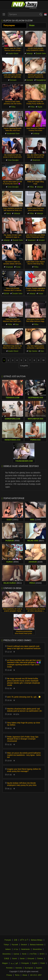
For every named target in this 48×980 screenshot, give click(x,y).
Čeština (40, 959)
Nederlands (26, 949)
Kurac (18, 267)
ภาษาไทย (33, 954)
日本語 (7, 959)
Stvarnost (36, 160)
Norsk (24, 954)
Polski (43, 963)
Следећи (24, 366)
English (35, 963)
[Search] (41, 14)
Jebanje (30, 53)
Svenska (19, 968)
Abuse (25, 975)
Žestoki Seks (41, 53)
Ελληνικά (31, 959)
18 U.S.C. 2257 (36, 975)
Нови (32, 25)
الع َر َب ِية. (15, 963)
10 (44, 360)
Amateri (42, 240)
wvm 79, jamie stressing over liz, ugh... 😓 (24, 697)
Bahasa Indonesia (37, 945)
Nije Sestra (33, 351)
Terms (17, 975)
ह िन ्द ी (24, 940)
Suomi (15, 959)
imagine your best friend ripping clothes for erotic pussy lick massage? (24, 770)
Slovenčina (7, 954)
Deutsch (24, 945)
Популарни (9, 25)
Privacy (9, 975)
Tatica (9, 213)
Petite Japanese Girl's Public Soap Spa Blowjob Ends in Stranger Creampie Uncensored (23, 739)
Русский (15, 945)
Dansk (22, 959)
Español (39, 968)
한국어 (42, 954)
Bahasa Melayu (37, 940)
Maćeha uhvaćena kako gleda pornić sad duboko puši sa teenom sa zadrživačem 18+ (25, 710)
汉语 (16, 940)
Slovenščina (37, 949)
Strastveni (31, 240)
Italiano (8, 949)
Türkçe (6, 945)
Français (8, 940)
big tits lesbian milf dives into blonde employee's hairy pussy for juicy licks (22, 784)
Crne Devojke (13, 160)
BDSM (7, 293)
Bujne (40, 107)
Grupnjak (9, 267)
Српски (16, 954)
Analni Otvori (13, 53)
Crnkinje (36, 134)
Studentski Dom (13, 134)
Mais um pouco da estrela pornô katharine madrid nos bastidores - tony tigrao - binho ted (24, 755)
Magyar (5, 963)
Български (29, 968)
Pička (13, 107)
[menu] (4, 14)
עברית (16, 949)
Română (9, 968)
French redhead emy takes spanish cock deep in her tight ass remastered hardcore (24, 647)
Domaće (13, 80)
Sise (17, 324)
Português (25, 963)
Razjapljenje (41, 80)
